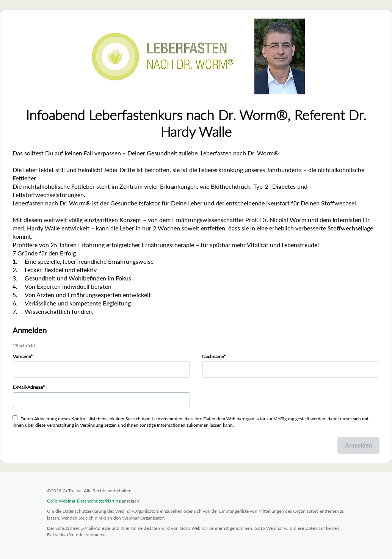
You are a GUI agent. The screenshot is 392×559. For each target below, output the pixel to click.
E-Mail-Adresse (28, 387)
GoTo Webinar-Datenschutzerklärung (84, 501)
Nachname (213, 356)
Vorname (22, 356)
